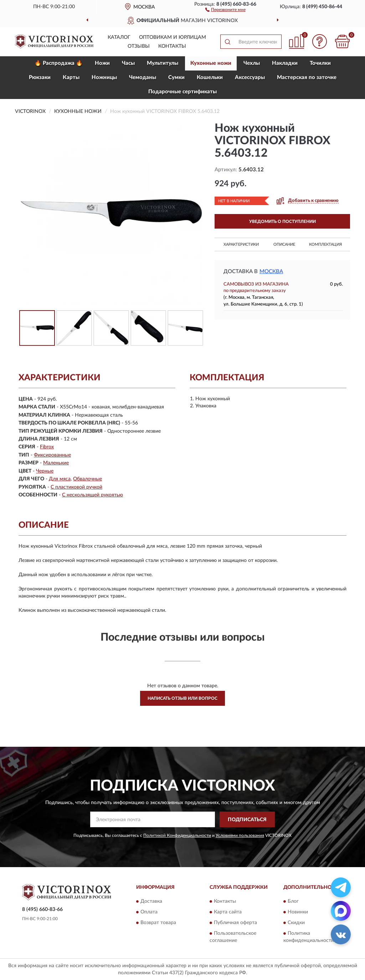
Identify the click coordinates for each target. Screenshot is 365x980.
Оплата (149, 912)
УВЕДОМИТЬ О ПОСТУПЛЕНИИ (282, 221)
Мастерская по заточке (307, 77)
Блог (293, 901)
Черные (45, 471)
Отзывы (139, 46)
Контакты (172, 46)
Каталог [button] (119, 37)
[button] (225, 9)
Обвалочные (88, 479)
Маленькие (56, 463)
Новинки (298, 912)
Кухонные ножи (211, 63)
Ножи (102, 63)
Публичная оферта (235, 923)
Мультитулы (163, 63)
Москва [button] (271, 272)
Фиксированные (52, 455)
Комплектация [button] (325, 244)
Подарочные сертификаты (182, 92)
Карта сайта (228, 912)
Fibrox (47, 447)
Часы (128, 63)
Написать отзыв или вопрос (182, 698)
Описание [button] (284, 244)
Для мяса (60, 479)
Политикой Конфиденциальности (177, 835)
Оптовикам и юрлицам (173, 37)
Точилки (320, 63)
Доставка (151, 901)
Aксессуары (250, 77)
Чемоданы (143, 77)
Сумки (176, 77)
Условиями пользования (240, 835)
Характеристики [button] (241, 244)
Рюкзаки (40, 77)
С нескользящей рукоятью (92, 495)
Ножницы (104, 77)
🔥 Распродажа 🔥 (59, 63)
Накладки (285, 63)
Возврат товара (158, 923)
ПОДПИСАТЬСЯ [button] (247, 820)
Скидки (296, 923)
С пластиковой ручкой (76, 487)
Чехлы (252, 63)
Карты (71, 77)
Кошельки (210, 77)
